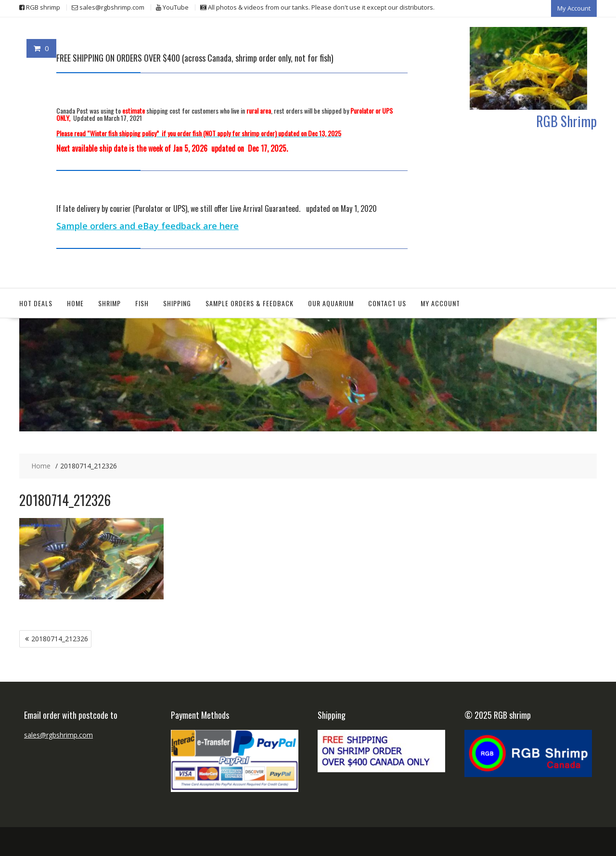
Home (75, 303)
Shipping (177, 303)
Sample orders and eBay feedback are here (148, 226)
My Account (574, 8)
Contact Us (387, 303)
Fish (142, 303)
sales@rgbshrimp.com (58, 735)
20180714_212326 (60, 639)
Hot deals (36, 303)
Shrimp (109, 303)
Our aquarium (331, 303)
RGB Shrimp (566, 121)
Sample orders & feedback (250, 303)
